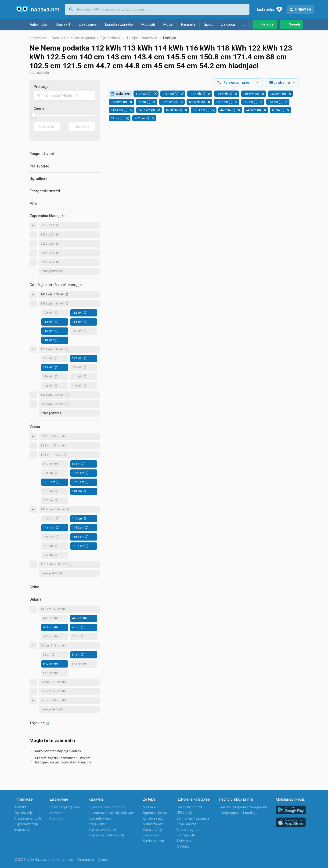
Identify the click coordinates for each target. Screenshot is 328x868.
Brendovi (56, 819)
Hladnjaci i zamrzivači (142, 38)
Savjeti (294, 24)
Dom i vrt (63, 24)
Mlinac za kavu (154, 824)
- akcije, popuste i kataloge (238, 813)
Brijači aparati (187, 824)
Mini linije (150, 807)
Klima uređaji (152, 830)
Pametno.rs (64, 860)
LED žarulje (185, 813)
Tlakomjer (184, 841)
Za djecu (228, 24)
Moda (168, 24)
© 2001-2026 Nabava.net (33, 860)
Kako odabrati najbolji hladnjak (58, 751)
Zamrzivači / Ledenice (193, 818)
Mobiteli (148, 24)
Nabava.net (38, 38)
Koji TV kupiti (98, 824)
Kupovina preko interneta (107, 807)
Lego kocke (151, 835)
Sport (208, 24)
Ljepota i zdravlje (119, 24)
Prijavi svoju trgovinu (65, 807)
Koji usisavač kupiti (102, 830)
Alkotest (183, 846)
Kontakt (20, 807)
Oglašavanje (24, 813)
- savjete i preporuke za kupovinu (243, 807)
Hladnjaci (170, 38)
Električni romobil (189, 807)
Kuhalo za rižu (153, 818)
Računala (188, 24)
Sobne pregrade (188, 830)
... (244, 24)
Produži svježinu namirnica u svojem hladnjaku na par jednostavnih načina (63, 760)
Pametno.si (85, 860)
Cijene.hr (104, 860)
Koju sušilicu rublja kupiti (106, 835)
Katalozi (268, 24)
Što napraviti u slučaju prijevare (111, 813)
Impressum (23, 830)
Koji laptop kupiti (101, 818)
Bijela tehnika (110, 38)
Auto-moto (38, 24)
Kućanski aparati (83, 38)
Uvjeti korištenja (26, 824)
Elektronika (88, 24)
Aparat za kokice (155, 813)
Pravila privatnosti (28, 818)
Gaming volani (187, 835)
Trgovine (56, 813)
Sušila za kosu (153, 841)
